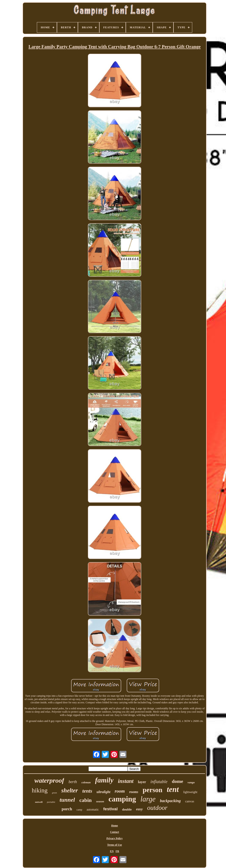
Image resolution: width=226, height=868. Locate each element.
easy (139, 809)
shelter (70, 790)
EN (112, 851)
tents (87, 791)
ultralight (104, 792)
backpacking (170, 801)
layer (142, 782)
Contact (115, 832)
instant (126, 781)
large (148, 799)
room (120, 791)
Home (115, 826)
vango (191, 782)
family (104, 780)
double (127, 809)
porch (67, 809)
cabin (85, 800)
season (100, 801)
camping (122, 799)
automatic (93, 810)
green (54, 793)
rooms (134, 792)
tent (173, 789)
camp (79, 810)
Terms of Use (115, 845)
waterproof (49, 780)
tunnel (67, 800)
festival (110, 809)
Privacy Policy (115, 838)
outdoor (157, 808)
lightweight (190, 792)
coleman (86, 782)
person (153, 790)
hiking (40, 790)
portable (51, 802)
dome (178, 781)
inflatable (159, 782)
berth (73, 782)
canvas (190, 801)
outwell (39, 802)
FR (117, 851)
